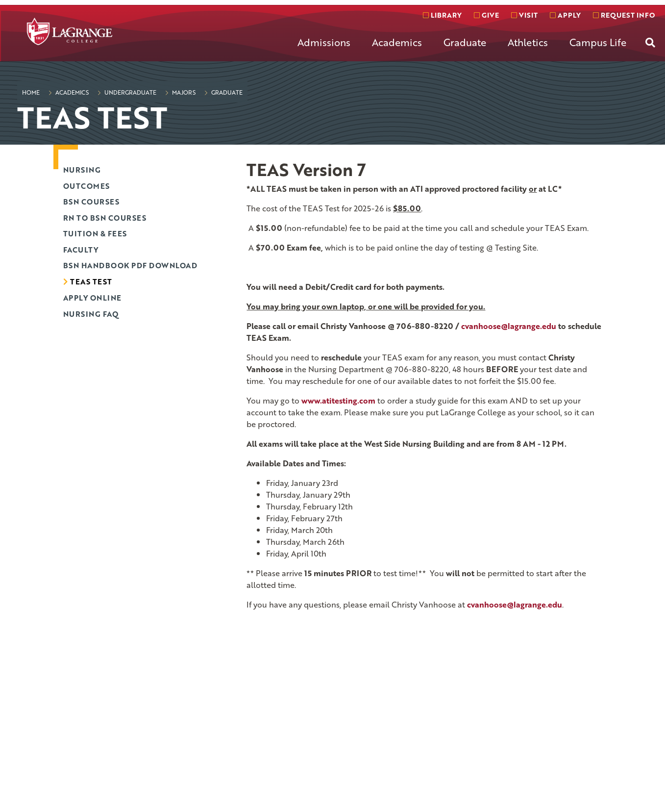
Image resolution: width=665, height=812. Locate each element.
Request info (624, 15)
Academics (397, 42)
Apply (565, 15)
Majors (183, 92)
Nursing (82, 170)
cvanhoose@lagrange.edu (515, 605)
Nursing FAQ (91, 314)
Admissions (324, 42)
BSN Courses (91, 202)
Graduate (465, 42)
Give (486, 15)
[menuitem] (324, 50)
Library (442, 15)
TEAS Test (91, 281)
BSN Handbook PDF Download (130, 265)
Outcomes (86, 186)
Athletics (528, 42)
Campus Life (598, 42)
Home (31, 92)
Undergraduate (130, 92)
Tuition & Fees (95, 233)
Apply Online (92, 298)
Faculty (81, 250)
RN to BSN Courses (105, 218)
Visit (524, 15)
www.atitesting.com (338, 401)
